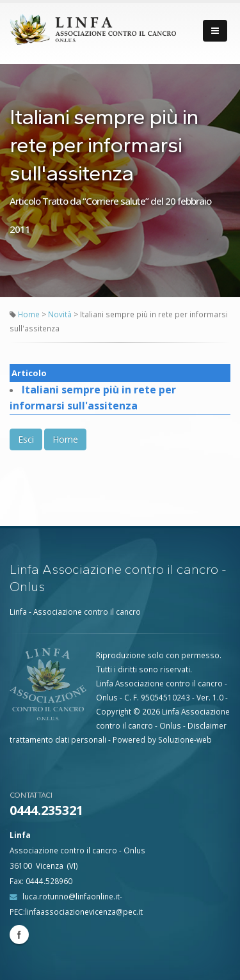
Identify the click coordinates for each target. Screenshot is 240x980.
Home (29, 314)
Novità (61, 314)
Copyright (114, 711)
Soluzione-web (185, 739)
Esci (26, 439)
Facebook (19, 935)
